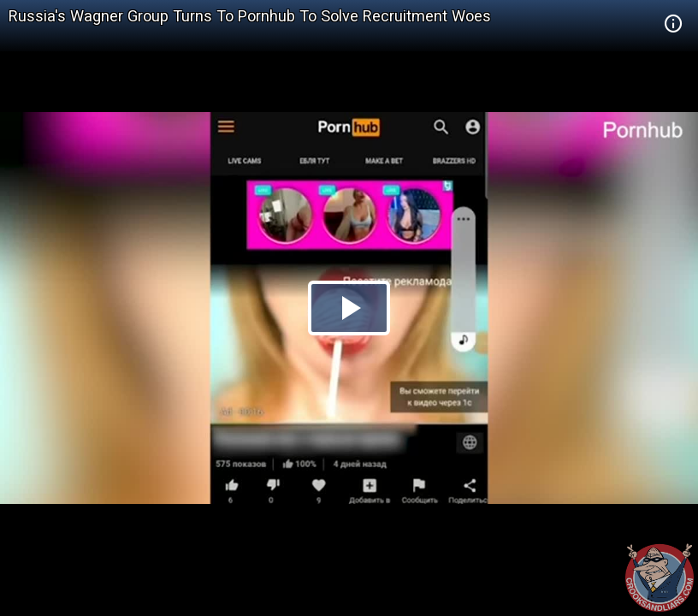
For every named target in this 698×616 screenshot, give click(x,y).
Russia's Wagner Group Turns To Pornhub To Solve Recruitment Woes (250, 16)
